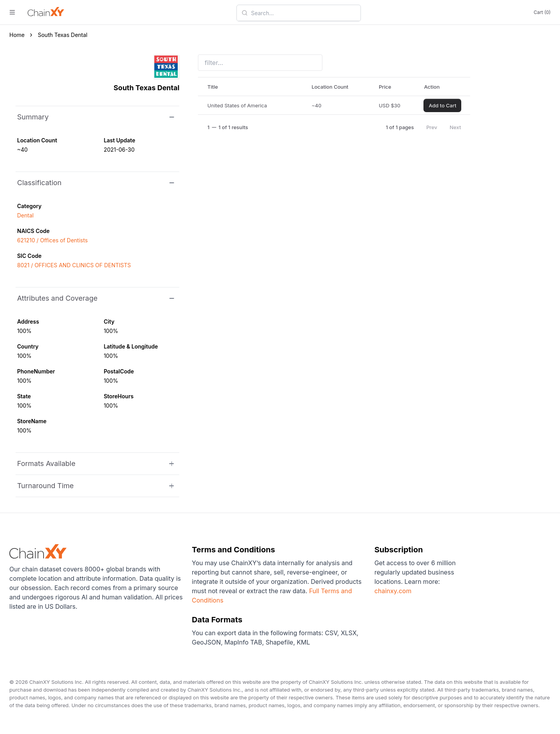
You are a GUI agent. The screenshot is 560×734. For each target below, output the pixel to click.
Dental (25, 215)
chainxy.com (393, 591)
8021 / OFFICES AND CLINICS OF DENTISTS (74, 265)
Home (17, 35)
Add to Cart (442, 105)
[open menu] (12, 12)
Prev (432, 127)
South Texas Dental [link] (63, 35)
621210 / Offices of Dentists (52, 240)
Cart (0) (542, 12)
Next (455, 127)
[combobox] (303, 13)
